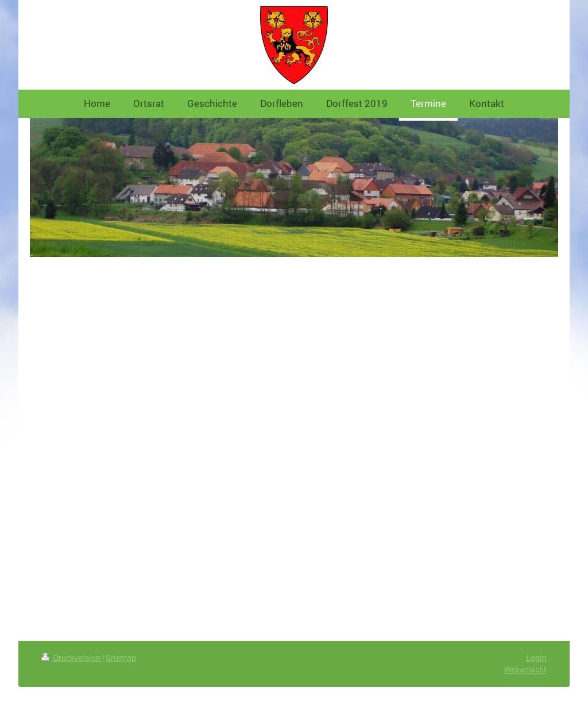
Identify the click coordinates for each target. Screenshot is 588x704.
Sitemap (121, 658)
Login (536, 658)
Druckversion (72, 658)
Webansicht (525, 669)
